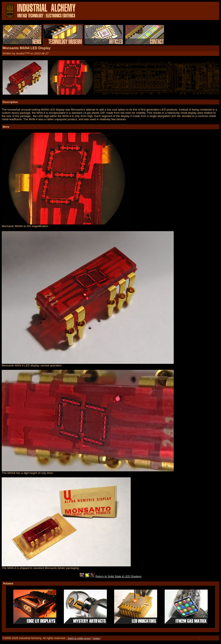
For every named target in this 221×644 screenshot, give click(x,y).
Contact (96, 638)
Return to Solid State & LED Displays (118, 576)
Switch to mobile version (79, 638)
